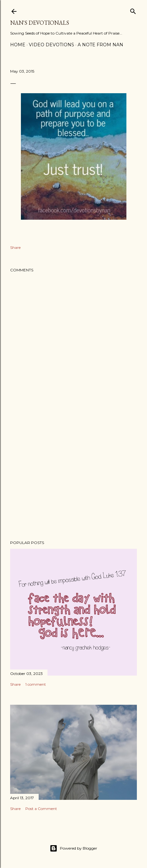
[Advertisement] (73, 480)
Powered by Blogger (73, 848)
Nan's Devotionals (40, 23)
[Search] (133, 10)
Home (18, 45)
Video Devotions (51, 45)
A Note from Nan (100, 45)
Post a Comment (41, 809)
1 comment (36, 684)
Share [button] (15, 247)
